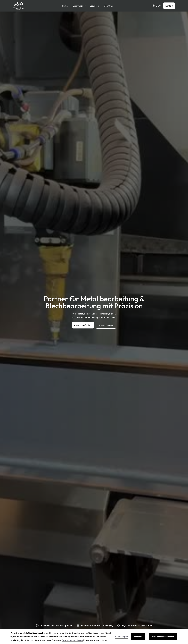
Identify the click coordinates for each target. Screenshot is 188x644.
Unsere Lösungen (106, 325)
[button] (157, 6)
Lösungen (94, 6)
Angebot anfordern (83, 325)
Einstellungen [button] (122, 636)
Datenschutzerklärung (72, 640)
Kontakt (169, 6)
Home (65, 6)
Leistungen (78, 6)
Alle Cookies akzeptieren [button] (163, 637)
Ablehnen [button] (138, 637)
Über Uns (108, 6)
